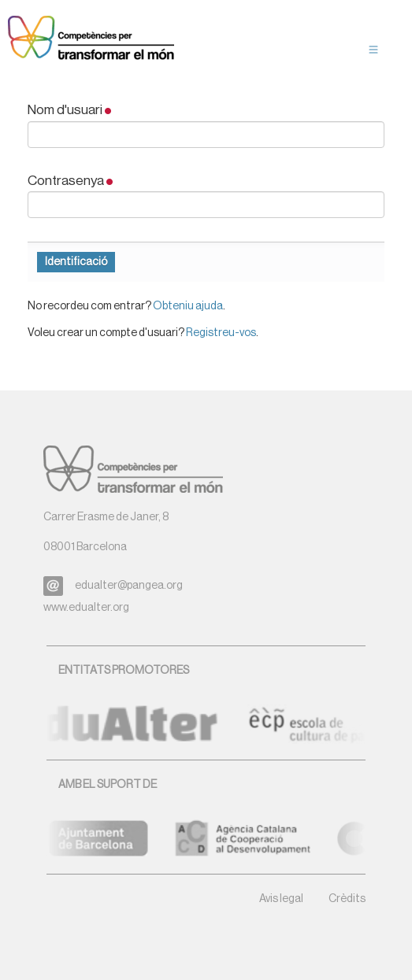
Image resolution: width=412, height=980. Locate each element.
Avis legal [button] (281, 899)
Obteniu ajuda (188, 306)
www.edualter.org (86, 608)
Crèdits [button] (347, 899)
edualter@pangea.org (129, 586)
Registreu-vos (221, 333)
